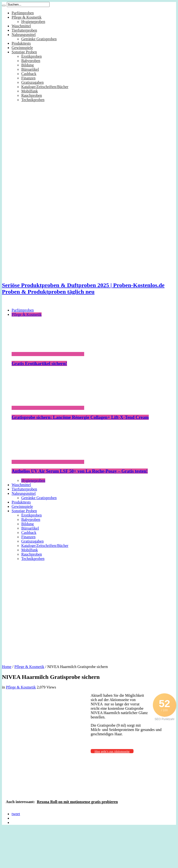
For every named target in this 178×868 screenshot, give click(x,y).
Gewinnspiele (22, 48)
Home (7, 667)
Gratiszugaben (32, 82)
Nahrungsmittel (24, 35)
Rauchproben (32, 95)
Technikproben (33, 100)
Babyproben (31, 61)
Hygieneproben (33, 22)
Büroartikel (30, 69)
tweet (16, 814)
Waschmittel (21, 26)
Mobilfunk (30, 91)
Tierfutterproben (24, 30)
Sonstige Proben (24, 52)
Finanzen (28, 78)
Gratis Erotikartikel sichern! (39, 363)
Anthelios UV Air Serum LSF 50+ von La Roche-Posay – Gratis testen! (80, 471)
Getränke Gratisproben (39, 39)
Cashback (29, 74)
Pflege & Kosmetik (27, 17)
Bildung (28, 65)
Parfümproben (23, 13)
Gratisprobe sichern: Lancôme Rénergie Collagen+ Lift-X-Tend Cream (80, 417)
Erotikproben (31, 56)
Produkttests (21, 43)
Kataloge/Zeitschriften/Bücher (45, 87)
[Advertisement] (45, 611)
